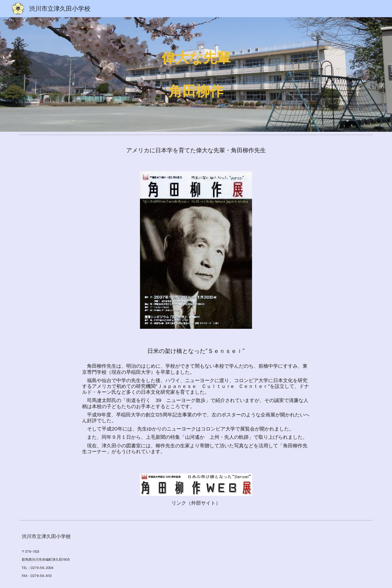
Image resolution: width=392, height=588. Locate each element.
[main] (196, 74)
